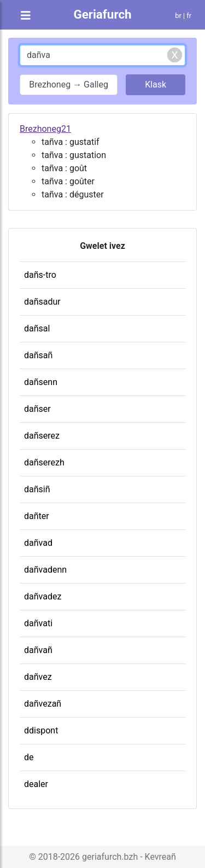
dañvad (38, 543)
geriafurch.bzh (110, 857)
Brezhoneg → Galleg (69, 85)
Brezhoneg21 (45, 129)
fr (189, 16)
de (29, 757)
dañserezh (44, 462)
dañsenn (41, 382)
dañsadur (42, 302)
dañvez (38, 677)
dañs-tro (40, 275)
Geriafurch (102, 14)
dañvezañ (43, 704)
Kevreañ (160, 857)
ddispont (41, 730)
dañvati (38, 623)
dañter (37, 516)
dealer (36, 784)
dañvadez (43, 596)
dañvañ (38, 650)
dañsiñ (37, 489)
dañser (37, 409)
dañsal (37, 328)
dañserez (42, 436)
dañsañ (38, 355)
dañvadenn (45, 570)
